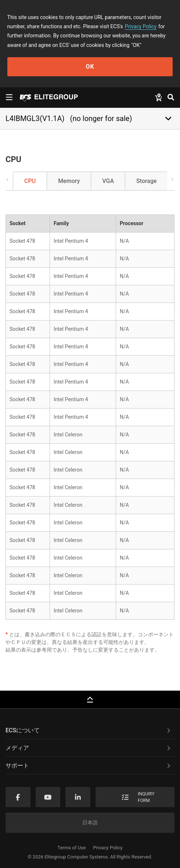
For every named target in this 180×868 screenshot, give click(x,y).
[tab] (90, 730)
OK (90, 67)
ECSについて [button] (89, 730)
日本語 (90, 823)
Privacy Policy (141, 26)
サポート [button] (89, 766)
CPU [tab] (30, 181)
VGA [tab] (108, 181)
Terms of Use (72, 848)
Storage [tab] (147, 181)
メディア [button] (89, 748)
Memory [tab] (69, 181)
